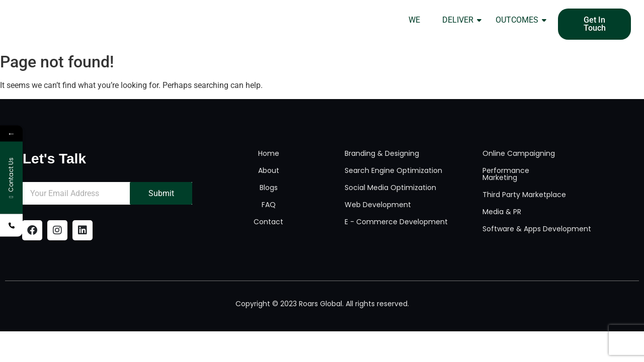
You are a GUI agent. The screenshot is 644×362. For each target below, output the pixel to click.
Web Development (378, 205)
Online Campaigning (519, 153)
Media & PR (502, 212)
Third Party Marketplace (524, 195)
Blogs (269, 188)
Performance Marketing (506, 174)
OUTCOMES (520, 20)
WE (414, 20)
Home (269, 153)
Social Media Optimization (390, 188)
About (269, 170)
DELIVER (461, 20)
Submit (161, 193)
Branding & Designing (382, 153)
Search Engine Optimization (393, 170)
